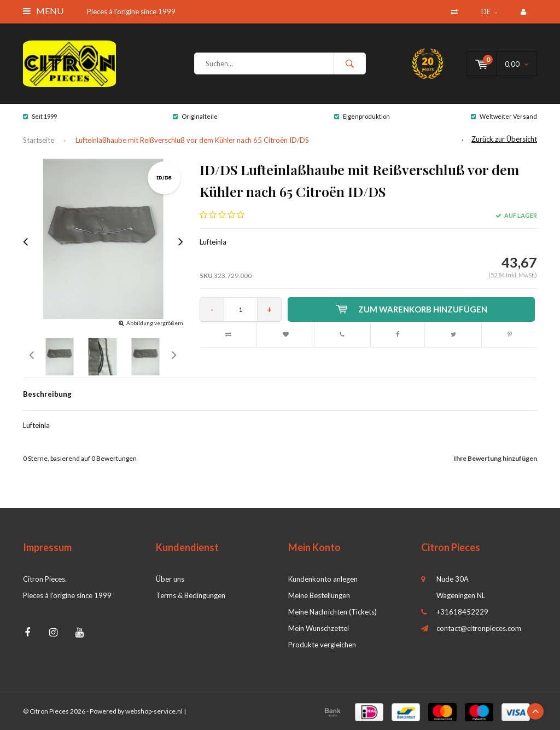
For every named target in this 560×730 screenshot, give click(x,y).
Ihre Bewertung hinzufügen (495, 458)
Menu (43, 11)
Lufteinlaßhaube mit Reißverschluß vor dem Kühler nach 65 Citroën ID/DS (192, 140)
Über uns (170, 579)
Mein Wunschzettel (319, 628)
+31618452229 (462, 612)
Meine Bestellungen (319, 595)
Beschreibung (47, 394)
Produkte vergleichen (322, 645)
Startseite (39, 140)
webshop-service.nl (154, 711)
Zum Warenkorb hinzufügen (412, 309)
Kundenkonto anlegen (323, 579)
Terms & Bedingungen (191, 595)
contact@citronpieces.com (479, 628)
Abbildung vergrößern (155, 323)
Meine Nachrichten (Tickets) (332, 612)
